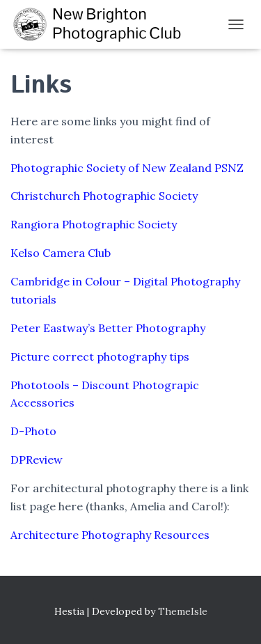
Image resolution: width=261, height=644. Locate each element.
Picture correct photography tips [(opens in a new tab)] (100, 356)
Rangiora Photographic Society (94, 224)
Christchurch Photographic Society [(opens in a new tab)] (104, 196)
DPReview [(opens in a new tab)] (37, 460)
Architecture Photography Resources (110, 535)
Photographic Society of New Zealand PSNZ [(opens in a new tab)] (127, 168)
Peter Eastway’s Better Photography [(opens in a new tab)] (108, 328)
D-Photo (33, 431)
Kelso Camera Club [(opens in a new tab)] (61, 253)
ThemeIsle (183, 611)
